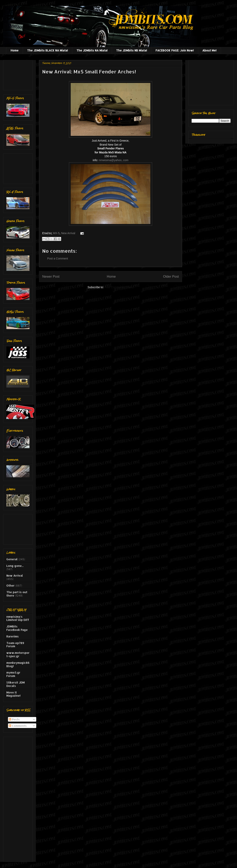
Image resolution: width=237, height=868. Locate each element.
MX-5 (56, 233)
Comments (18, 726)
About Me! (209, 50)
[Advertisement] (19, 74)
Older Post (171, 277)
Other (10, 585)
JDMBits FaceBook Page (17, 628)
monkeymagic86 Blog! (18, 664)
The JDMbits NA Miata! (92, 50)
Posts (14, 719)
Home (15, 50)
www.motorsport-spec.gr (18, 654)
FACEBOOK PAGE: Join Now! (175, 50)
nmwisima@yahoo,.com (114, 160)
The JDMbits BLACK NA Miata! (47, 50)
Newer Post (51, 277)
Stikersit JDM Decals (16, 684)
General (12, 559)
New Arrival (68, 233)
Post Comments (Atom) (119, 287)
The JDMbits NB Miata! (132, 50)
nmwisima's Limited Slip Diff (18, 618)
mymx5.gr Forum (13, 674)
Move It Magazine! (13, 694)
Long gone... (15, 566)
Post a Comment (58, 258)
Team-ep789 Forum (15, 645)
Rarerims (13, 636)
